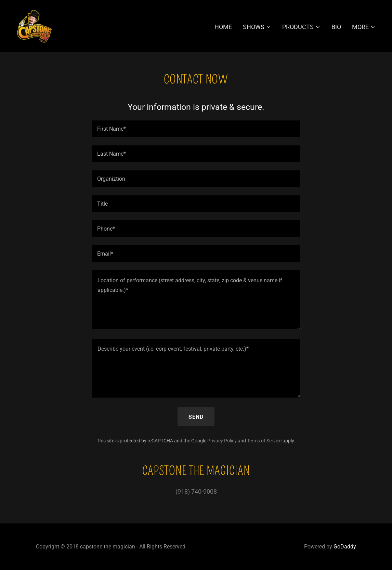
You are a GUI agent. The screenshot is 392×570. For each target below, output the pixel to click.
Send (196, 417)
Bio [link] (336, 27)
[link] (34, 25)
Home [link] (223, 27)
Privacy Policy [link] (222, 441)
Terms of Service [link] (264, 441)
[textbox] (196, 129)
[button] (257, 27)
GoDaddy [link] (345, 547)
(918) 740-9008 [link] (196, 491)
